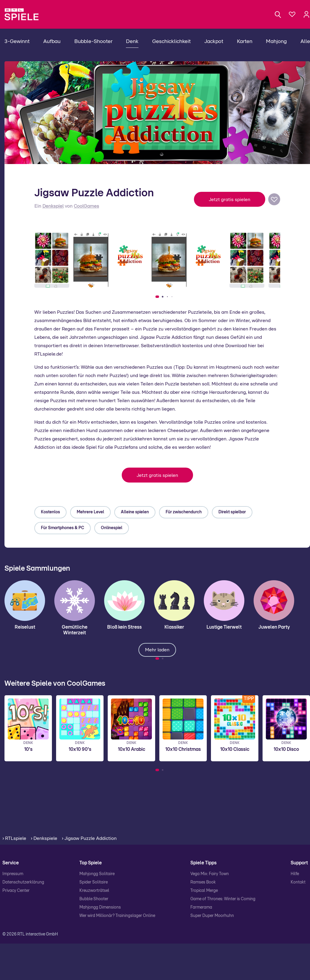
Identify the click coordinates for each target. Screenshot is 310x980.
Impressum (13, 874)
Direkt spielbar (232, 512)
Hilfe (295, 874)
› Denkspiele (44, 838)
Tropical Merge (204, 891)
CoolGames (86, 206)
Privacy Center (16, 891)
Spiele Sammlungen (37, 569)
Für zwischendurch (184, 512)
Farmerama (201, 907)
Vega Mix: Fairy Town (210, 874)
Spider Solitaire (94, 882)
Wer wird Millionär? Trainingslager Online (117, 916)
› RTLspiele (14, 838)
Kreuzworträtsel (94, 891)
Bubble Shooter (94, 899)
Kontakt (298, 882)
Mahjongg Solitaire (97, 874)
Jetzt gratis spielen (230, 200)
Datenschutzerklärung (23, 882)
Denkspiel (53, 206)
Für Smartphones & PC (63, 528)
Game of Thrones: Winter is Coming (223, 899)
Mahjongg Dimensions (100, 907)
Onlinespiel (112, 528)
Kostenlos (50, 512)
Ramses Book (203, 882)
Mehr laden (157, 650)
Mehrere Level (90, 512)
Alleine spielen (135, 512)
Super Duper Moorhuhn (212, 916)
